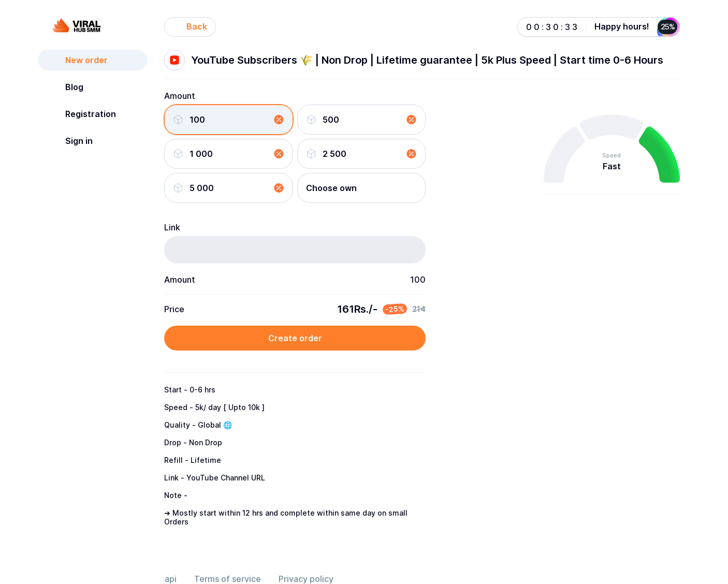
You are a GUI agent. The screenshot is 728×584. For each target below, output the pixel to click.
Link (172, 227)
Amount (180, 96)
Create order (295, 338)
